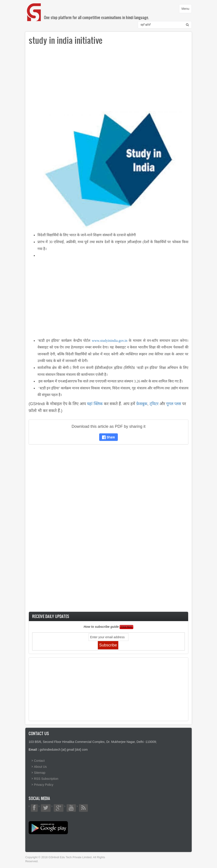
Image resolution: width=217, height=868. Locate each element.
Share (108, 437)
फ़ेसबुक (142, 404)
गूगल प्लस (174, 404)
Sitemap (40, 773)
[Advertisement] (108, 80)
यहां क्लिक (95, 404)
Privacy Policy (44, 785)
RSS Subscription (46, 779)
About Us (40, 767)
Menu (186, 10)
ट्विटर (154, 404)
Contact (39, 761)
